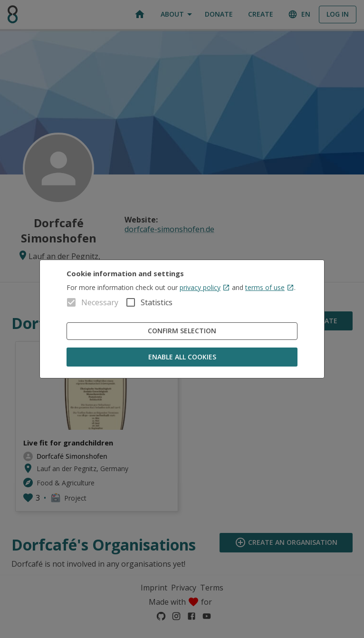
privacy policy (205, 287)
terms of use (270, 287)
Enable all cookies (182, 357)
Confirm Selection (182, 331)
